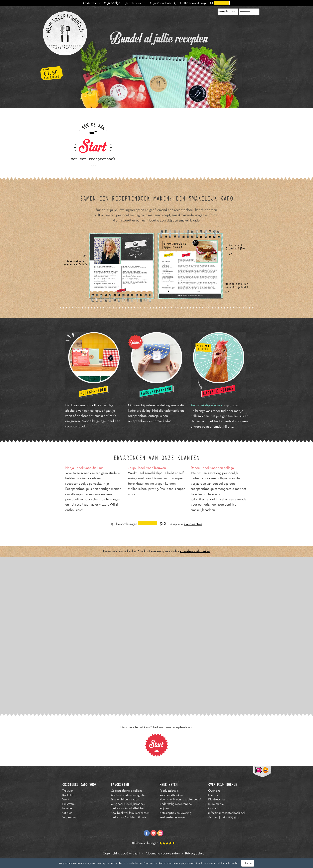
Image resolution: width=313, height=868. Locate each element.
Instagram (160, 833)
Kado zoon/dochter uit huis (128, 817)
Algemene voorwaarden (163, 854)
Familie (67, 808)
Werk (66, 800)
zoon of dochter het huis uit (85, 416)
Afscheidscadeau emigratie (128, 795)
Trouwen (68, 791)
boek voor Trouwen (152, 468)
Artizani (135, 854)
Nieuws (213, 795)
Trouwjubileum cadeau (125, 800)
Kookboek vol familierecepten (130, 813)
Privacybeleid (195, 854)
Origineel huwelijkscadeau (128, 804)
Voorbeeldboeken (171, 795)
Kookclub (68, 795)
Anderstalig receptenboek (176, 804)
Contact (213, 808)
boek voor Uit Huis (90, 468)
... (233, 427)
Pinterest (154, 833)
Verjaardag (69, 817)
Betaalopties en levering (175, 813)
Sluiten (248, 863)
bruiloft (91, 405)
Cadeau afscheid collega (126, 791)
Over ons (214, 791)
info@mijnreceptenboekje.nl (227, 813)
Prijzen (164, 808)
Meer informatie (229, 863)
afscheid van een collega (83, 411)
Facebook (147, 833)
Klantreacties (217, 800)
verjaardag (105, 405)
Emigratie (68, 804)
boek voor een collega (218, 468)
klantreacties (193, 524)
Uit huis (67, 813)
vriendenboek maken (195, 551)
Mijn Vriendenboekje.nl (165, 3)
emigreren (72, 421)
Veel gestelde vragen (173, 817)
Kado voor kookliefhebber (128, 808)
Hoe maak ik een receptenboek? (180, 800)
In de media (216, 804)
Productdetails (169, 791)
